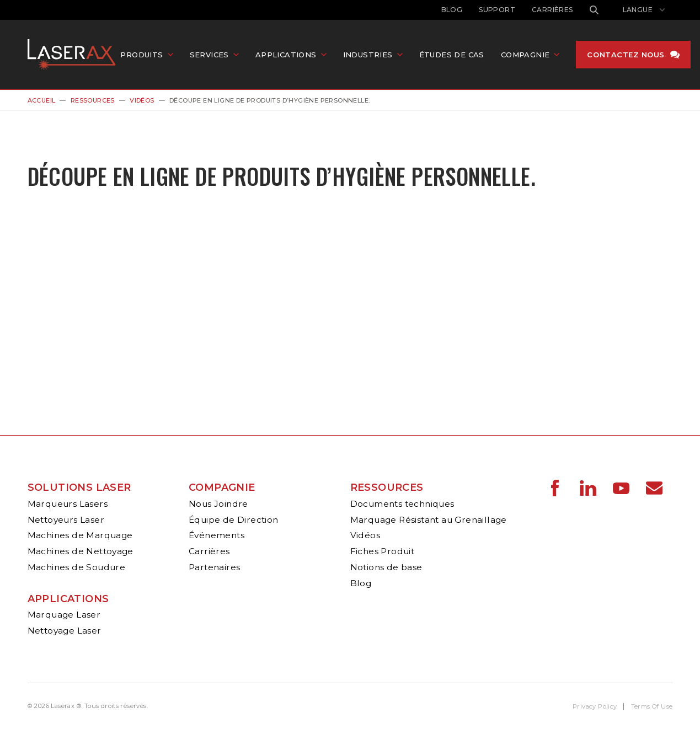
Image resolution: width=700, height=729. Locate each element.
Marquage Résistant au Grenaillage (429, 520)
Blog (452, 10)
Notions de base (386, 567)
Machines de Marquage (80, 535)
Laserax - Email (654, 488)
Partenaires (214, 567)
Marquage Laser (64, 615)
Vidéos (142, 100)
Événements (217, 535)
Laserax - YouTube (621, 488)
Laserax (74, 55)
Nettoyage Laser (65, 631)
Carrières (552, 10)
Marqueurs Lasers (68, 504)
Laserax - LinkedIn (588, 488)
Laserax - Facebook (555, 488)
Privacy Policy (595, 706)
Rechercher (594, 10)
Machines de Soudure (77, 567)
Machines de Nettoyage (81, 551)
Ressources (93, 100)
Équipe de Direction (234, 520)
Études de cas (452, 55)
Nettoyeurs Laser (66, 520)
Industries (368, 55)
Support (497, 10)
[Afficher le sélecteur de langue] (644, 10)
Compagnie (222, 487)
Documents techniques (402, 504)
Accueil (42, 100)
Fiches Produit (383, 551)
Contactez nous (627, 55)
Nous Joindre (218, 504)
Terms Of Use (652, 706)
